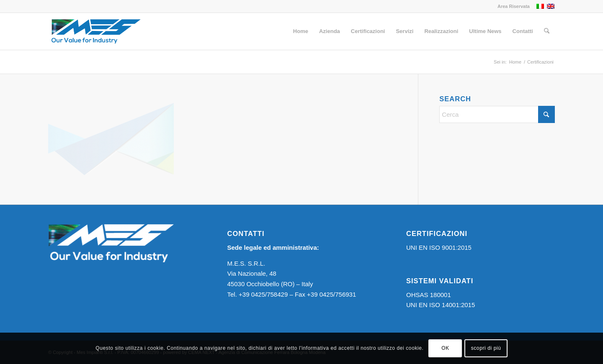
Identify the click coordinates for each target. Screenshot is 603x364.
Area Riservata (514, 6)
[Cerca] (547, 31)
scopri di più (486, 348)
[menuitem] (512, 6)
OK (445, 348)
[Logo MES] (96, 31)
